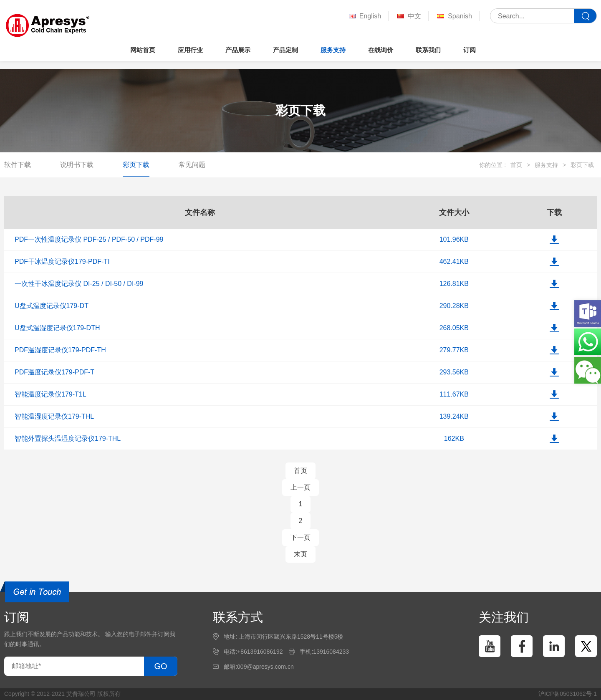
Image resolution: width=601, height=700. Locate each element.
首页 (516, 165)
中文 (408, 16)
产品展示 (238, 50)
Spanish (454, 16)
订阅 (470, 50)
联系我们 (428, 50)
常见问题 (192, 165)
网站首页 (143, 50)
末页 (300, 554)
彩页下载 (136, 165)
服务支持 (333, 50)
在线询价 (381, 50)
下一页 (300, 537)
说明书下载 (77, 165)
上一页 (300, 487)
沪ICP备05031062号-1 (568, 694)
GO (160, 666)
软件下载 (18, 165)
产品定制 (285, 50)
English (364, 16)
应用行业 (190, 50)
